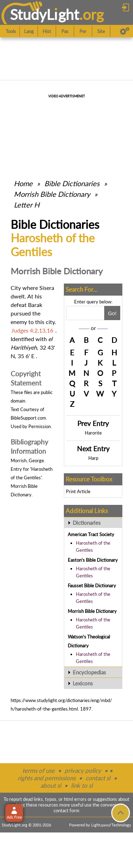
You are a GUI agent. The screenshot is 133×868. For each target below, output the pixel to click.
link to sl (82, 785)
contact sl (98, 778)
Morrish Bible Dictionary (52, 194)
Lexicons (83, 683)
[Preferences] (125, 31)
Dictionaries (87, 523)
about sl (51, 785)
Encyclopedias (89, 672)
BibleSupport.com (28, 418)
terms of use (38, 770)
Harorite (93, 433)
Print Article (78, 491)
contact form (66, 810)
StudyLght (45, 14)
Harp (93, 458)
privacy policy (83, 770)
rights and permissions (47, 778)
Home (23, 183)
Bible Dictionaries (72, 183)
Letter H (27, 205)
